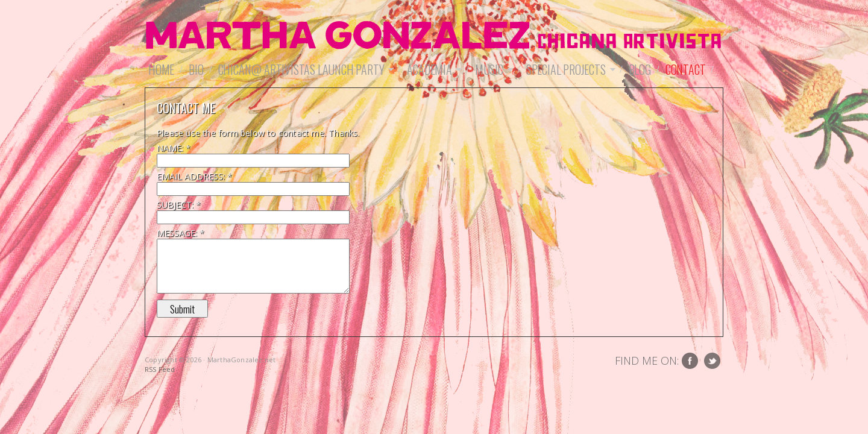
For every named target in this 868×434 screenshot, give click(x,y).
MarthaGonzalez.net (434, 36)
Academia (432, 69)
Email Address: (194, 176)
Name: (174, 148)
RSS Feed (160, 369)
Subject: (179, 205)
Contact (686, 69)
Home (161, 69)
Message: (181, 233)
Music (492, 69)
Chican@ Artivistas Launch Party (304, 69)
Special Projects (569, 69)
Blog (640, 69)
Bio (196, 69)
